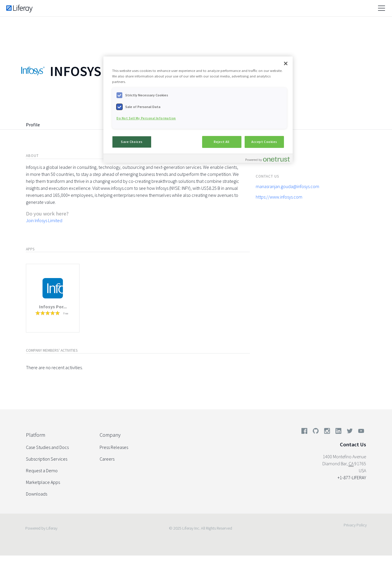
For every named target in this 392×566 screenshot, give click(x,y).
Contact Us (353, 444)
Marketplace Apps (43, 482)
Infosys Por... (53, 307)
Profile (33, 125)
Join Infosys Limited (44, 220)
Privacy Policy (355, 525)
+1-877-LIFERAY (352, 477)
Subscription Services (47, 459)
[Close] (286, 63)
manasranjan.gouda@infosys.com (287, 186)
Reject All (222, 142)
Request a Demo (42, 471)
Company (110, 435)
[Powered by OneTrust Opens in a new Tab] (268, 159)
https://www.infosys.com (279, 197)
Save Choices (132, 142)
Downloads (37, 494)
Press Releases (114, 447)
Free (66, 313)
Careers (107, 459)
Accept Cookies (264, 142)
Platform (36, 435)
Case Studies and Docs (47, 447)
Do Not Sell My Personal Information (146, 118)
